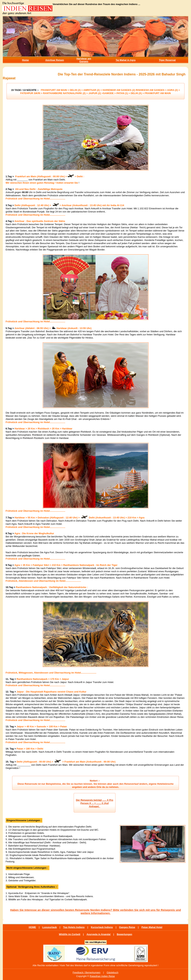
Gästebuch (113, 972)
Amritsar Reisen (55, 60)
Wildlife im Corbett (70, 934)
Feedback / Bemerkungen (86, 972)
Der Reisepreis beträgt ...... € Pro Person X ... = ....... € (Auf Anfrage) (95, 803)
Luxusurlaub (50, 927)
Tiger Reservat (167, 60)
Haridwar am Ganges (84, 60)
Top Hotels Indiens (74, 927)
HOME (32, 927)
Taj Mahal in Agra (126, 60)
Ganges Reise (127, 927)
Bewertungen (124, 934)
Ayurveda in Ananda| (98, 934)
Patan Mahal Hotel (152, 927)
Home (25, 60)
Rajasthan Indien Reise (102, 976)
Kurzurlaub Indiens (102, 927)
